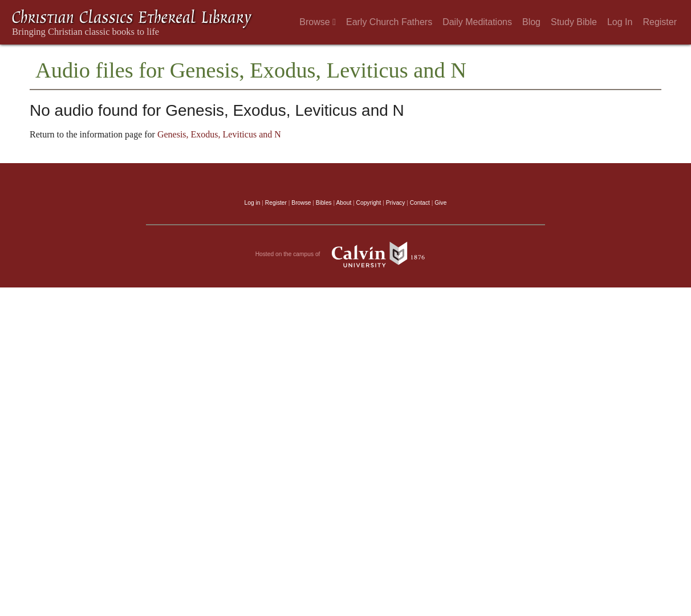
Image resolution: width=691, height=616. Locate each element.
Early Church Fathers (389, 22)
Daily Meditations (477, 22)
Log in (253, 203)
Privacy (396, 203)
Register (660, 22)
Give (440, 203)
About (344, 203)
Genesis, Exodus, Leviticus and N (219, 134)
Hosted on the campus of (346, 254)
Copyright (369, 203)
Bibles (324, 203)
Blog (531, 22)
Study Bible (574, 22)
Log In (620, 22)
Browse (318, 22)
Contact (420, 203)
